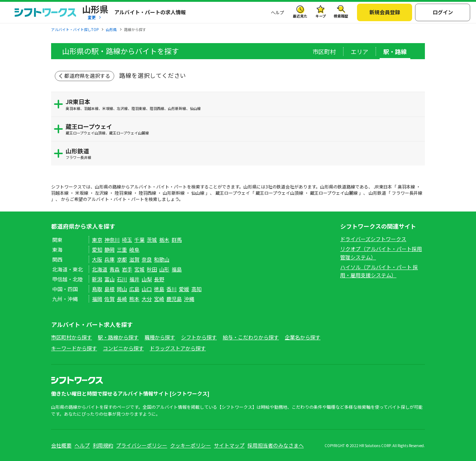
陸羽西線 (147, 193)
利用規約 (103, 445)
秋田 (152, 269)
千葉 (139, 240)
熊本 (134, 299)
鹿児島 (174, 299)
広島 (134, 289)
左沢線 (101, 193)
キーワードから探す (74, 348)
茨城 (152, 240)
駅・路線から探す (118, 337)
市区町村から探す (72, 337)
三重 (122, 249)
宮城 (139, 269)
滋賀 (134, 259)
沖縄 (189, 299)
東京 (97, 240)
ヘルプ (277, 12)
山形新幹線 (174, 193)
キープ (321, 16)
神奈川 (112, 240)
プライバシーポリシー (142, 445)
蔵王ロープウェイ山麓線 (334, 193)
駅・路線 (395, 52)
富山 (110, 279)
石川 (122, 279)
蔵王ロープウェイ (243, 129)
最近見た (300, 16)
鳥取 (97, 289)
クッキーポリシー (191, 445)
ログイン (443, 12)
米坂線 (82, 193)
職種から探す (160, 337)
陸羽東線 (123, 193)
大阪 (97, 259)
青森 (115, 269)
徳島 (159, 289)
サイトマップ (229, 445)
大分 (147, 299)
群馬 (177, 240)
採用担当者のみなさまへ (276, 445)
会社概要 (61, 445)
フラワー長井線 (407, 193)
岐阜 (134, 249)
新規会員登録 (385, 12)
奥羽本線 (406, 186)
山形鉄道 (243, 153)
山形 (164, 269)
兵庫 (110, 259)
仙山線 (198, 193)
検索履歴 (341, 16)
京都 (122, 259)
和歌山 (162, 259)
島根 (110, 289)
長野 (159, 279)
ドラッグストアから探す (178, 348)
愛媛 (184, 289)
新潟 (97, 279)
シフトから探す (199, 337)
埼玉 (127, 240)
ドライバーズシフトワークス (373, 239)
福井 (134, 279)
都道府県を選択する (87, 76)
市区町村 (324, 52)
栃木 (164, 240)
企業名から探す (303, 337)
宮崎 (159, 299)
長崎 (122, 299)
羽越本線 (60, 193)
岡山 (122, 289)
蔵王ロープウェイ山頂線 (279, 193)
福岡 (97, 299)
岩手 (127, 269)
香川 (172, 289)
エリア (360, 52)
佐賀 (110, 299)
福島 (177, 269)
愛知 (97, 249)
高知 (196, 289)
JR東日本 (243, 104)
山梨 (147, 279)
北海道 (100, 269)
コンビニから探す (123, 348)
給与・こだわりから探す (251, 337)
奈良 (147, 259)
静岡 (110, 249)
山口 (147, 289)
